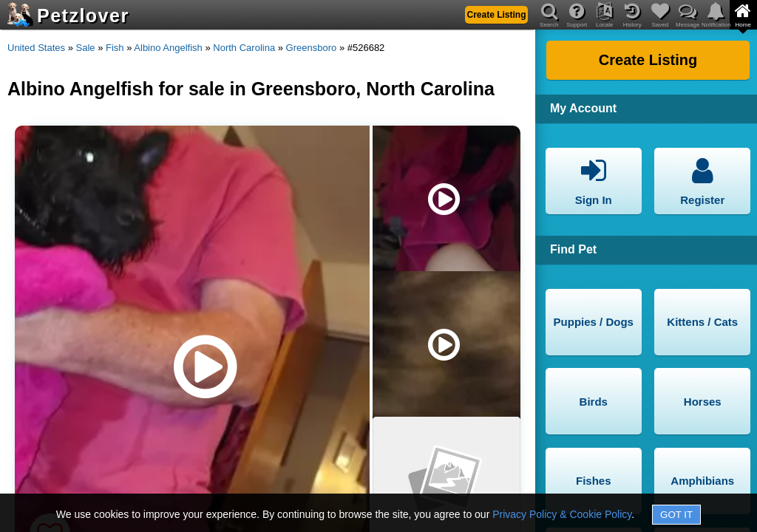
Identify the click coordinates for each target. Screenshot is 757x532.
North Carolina (244, 48)
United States (36, 48)
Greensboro (312, 48)
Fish (115, 48)
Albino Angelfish (168, 48)
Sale (86, 48)
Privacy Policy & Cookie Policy (562, 514)
